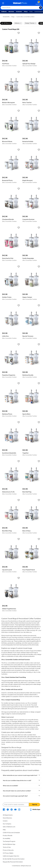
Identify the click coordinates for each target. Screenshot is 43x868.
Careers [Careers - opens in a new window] (5, 821)
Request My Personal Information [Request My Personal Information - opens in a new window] (13, 862)
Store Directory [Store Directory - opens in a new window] (7, 818)
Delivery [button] (18, 23)
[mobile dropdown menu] (3, 3)
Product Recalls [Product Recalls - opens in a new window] (8, 836)
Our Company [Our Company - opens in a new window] (7, 824)
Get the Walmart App (9, 844)
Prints (31, 12)
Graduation (19, 12)
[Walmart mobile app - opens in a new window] (35, 809)
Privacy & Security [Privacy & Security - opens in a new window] (8, 850)
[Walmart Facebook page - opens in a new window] (4, 809)
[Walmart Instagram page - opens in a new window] (19, 809)
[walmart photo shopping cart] (38, 3)
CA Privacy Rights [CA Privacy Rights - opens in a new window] (8, 853)
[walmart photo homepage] (20, 3)
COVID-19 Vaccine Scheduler (11, 833)
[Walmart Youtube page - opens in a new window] (15, 809)
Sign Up (35, 804)
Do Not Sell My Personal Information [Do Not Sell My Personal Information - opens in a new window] (14, 859)
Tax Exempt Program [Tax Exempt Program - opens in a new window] (9, 841)
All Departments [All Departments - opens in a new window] (8, 815)
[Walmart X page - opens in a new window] (8, 809)
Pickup (26, 12)
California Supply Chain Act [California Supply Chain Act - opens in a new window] (11, 856)
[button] (11, 33)
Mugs (13, 17)
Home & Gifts (6, 17)
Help (4, 830)
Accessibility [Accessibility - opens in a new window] (7, 838)
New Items (11, 12)
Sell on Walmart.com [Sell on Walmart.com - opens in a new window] (9, 827)
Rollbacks (4, 12)
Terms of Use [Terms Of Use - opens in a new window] (7, 847)
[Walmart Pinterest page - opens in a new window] (12, 809)
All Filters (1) (6, 23)
